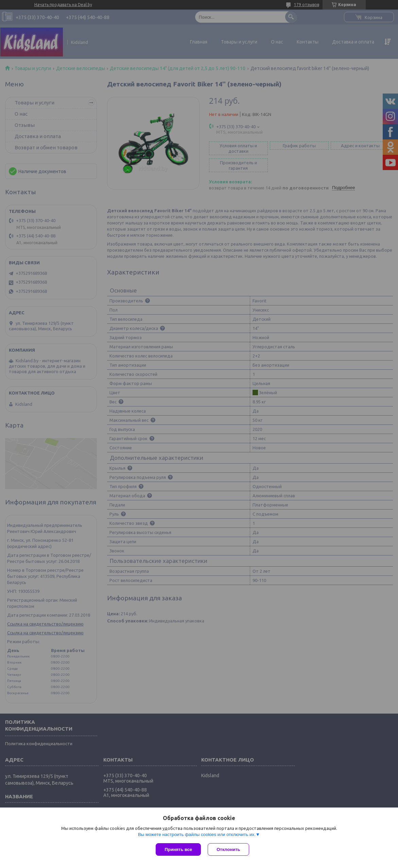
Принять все (178, 849)
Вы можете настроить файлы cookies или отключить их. (197, 834)
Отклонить (228, 849)
